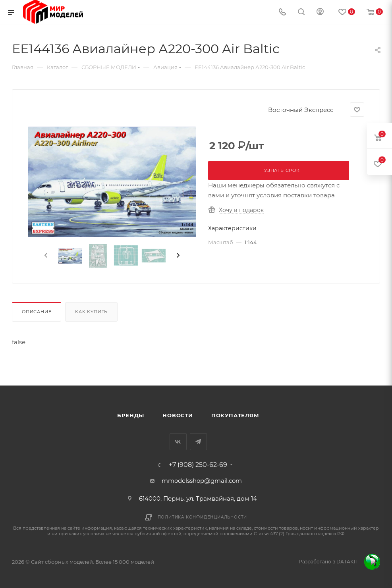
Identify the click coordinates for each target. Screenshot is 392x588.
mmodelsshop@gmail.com (202, 481)
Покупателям (235, 415)
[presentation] (45, 256)
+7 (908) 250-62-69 (198, 465)
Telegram (198, 442)
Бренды (131, 415)
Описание (37, 312)
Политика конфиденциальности (203, 517)
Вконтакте (178, 442)
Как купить (91, 312)
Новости (178, 415)
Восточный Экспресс (301, 110)
